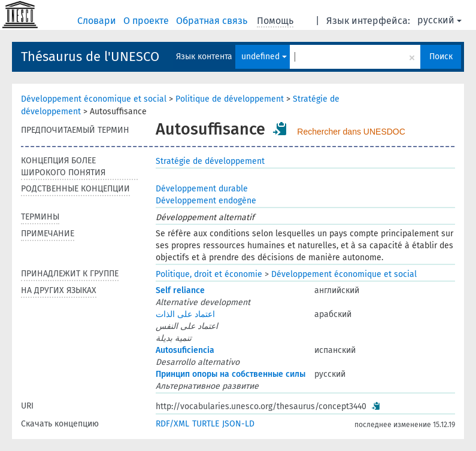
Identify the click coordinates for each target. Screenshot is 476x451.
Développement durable (202, 189)
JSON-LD (238, 424)
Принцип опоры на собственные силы (231, 374)
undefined (264, 57)
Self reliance (180, 290)
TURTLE (206, 424)
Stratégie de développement (210, 161)
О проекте (147, 21)
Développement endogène (206, 201)
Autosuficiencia (185, 350)
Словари (98, 21)
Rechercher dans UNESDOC (351, 132)
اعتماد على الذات (185, 314)
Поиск (441, 57)
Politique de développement (230, 99)
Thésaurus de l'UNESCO (90, 57)
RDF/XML (172, 424)
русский (439, 20)
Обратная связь (213, 21)
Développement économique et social (94, 99)
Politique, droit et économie (209, 274)
